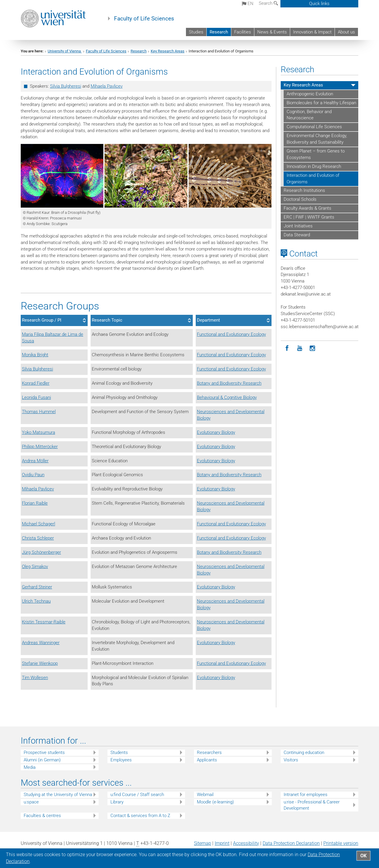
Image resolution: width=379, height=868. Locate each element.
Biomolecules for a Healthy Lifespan (321, 103)
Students (119, 753)
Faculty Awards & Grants (307, 208)
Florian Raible (35, 503)
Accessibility (246, 843)
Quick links (319, 4)
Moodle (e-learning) (215, 802)
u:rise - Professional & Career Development (312, 805)
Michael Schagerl (38, 524)
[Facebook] (287, 348)
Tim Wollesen (35, 678)
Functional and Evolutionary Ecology (231, 334)
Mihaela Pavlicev (107, 86)
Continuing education (304, 753)
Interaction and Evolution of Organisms (313, 179)
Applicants (207, 760)
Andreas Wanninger (41, 643)
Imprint (222, 843)
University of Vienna (65, 51)
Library (117, 802)
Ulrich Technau (36, 601)
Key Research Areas (168, 51)
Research (219, 32)
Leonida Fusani (36, 397)
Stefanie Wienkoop (40, 663)
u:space (31, 802)
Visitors (291, 760)
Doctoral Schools (300, 199)
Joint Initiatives (298, 226)
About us (346, 32)
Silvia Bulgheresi (66, 86)
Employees (121, 760)
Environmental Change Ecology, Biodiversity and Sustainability (317, 139)
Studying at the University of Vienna (58, 795)
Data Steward (297, 235)
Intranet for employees (306, 795)
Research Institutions (304, 190)
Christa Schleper (38, 538)
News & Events (272, 32)
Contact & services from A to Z (140, 816)
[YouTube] (300, 348)
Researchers (209, 753)
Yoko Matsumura (38, 432)
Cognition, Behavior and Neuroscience (309, 115)
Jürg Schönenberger (41, 552)
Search (268, 3)
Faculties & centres (42, 816)
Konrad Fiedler (36, 383)
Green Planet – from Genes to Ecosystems (316, 154)
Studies (196, 32)
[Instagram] (313, 348)
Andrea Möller (35, 461)
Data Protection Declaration (291, 843)
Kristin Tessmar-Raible (44, 622)
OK (363, 856)
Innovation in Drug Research (314, 166)
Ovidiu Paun (33, 475)
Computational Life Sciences (314, 127)
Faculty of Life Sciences (144, 19)
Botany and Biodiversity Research (229, 383)
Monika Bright (35, 355)
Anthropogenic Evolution (310, 94)
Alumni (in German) (42, 760)
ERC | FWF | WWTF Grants (309, 217)
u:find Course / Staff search (137, 795)
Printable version (341, 843)
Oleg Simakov (35, 567)
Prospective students (44, 753)
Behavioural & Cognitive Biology (227, 397)
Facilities (243, 32)
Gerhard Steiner (37, 587)
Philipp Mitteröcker (40, 447)
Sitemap (203, 843)
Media (30, 767)
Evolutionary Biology (216, 432)
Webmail (205, 795)
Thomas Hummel (39, 412)
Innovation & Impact (312, 32)
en (248, 4)
